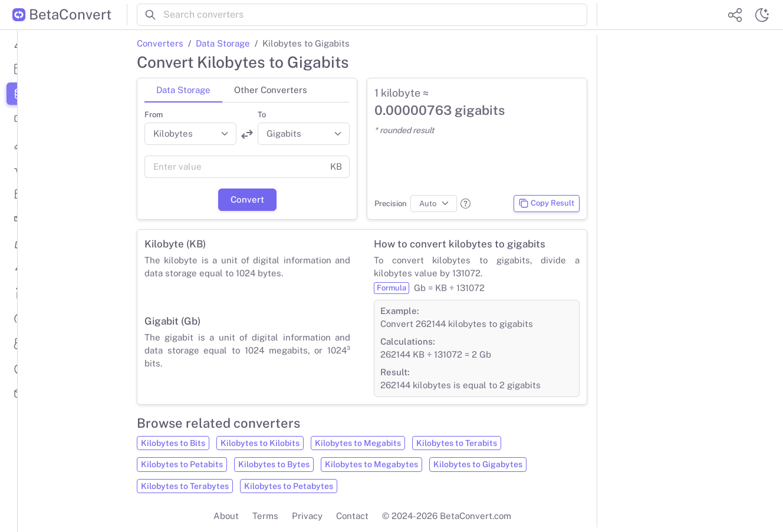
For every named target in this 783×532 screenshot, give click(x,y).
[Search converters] (375, 15)
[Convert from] (190, 134)
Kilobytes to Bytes (274, 464)
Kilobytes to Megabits (358, 443)
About (226, 516)
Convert (247, 199)
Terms (265, 516)
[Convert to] (304, 134)
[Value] (234, 167)
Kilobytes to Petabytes (289, 486)
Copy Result (546, 203)
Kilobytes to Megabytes (371, 464)
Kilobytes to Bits (173, 443)
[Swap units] (247, 134)
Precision (391, 204)
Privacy (307, 516)
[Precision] (434, 204)
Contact (352, 516)
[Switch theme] (762, 15)
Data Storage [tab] (183, 90)
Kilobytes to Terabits (457, 443)
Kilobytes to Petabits (182, 464)
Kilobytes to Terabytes (185, 486)
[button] (465, 204)
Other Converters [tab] (271, 90)
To (262, 115)
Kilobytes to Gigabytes (478, 464)
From (154, 115)
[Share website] (735, 15)
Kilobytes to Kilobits (260, 443)
